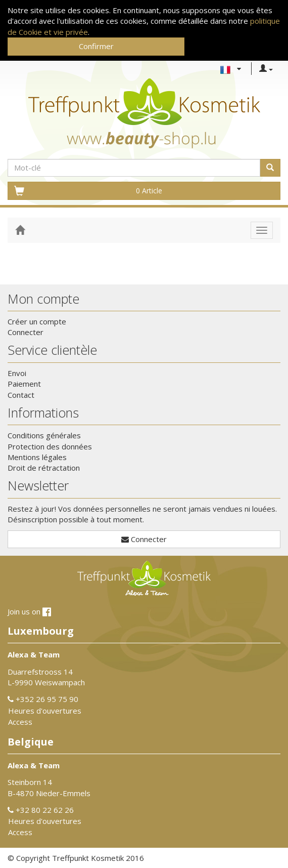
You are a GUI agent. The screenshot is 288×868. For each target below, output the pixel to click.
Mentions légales (37, 457)
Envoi (17, 373)
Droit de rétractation (44, 468)
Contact (21, 395)
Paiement (24, 384)
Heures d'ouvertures (45, 711)
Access (20, 722)
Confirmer (96, 46)
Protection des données (50, 446)
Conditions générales (44, 435)
